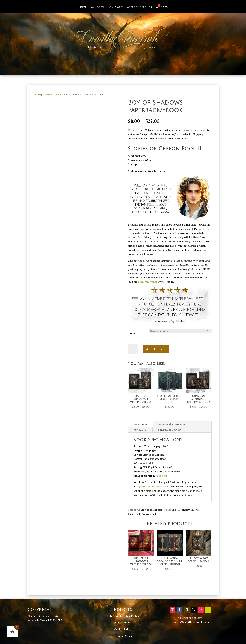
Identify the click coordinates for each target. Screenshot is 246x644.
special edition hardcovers (154, 487)
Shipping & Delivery (170, 430)
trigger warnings (148, 282)
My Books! (97, 7)
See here (162, 476)
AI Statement (123, 623)
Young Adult (149, 514)
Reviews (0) (140, 430)
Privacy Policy (123, 636)
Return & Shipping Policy (123, 616)
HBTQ (194, 510)
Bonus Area (115, 7)
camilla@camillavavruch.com (190, 622)
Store (38, 95)
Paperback (134, 514)
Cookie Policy (123, 629)
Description (140, 424)
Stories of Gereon (52, 95)
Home (83, 7)
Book (132, 334)
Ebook (175, 510)
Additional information (172, 424)
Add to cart (156, 349)
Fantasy (185, 510)
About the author (140, 7)
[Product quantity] (133, 349)
